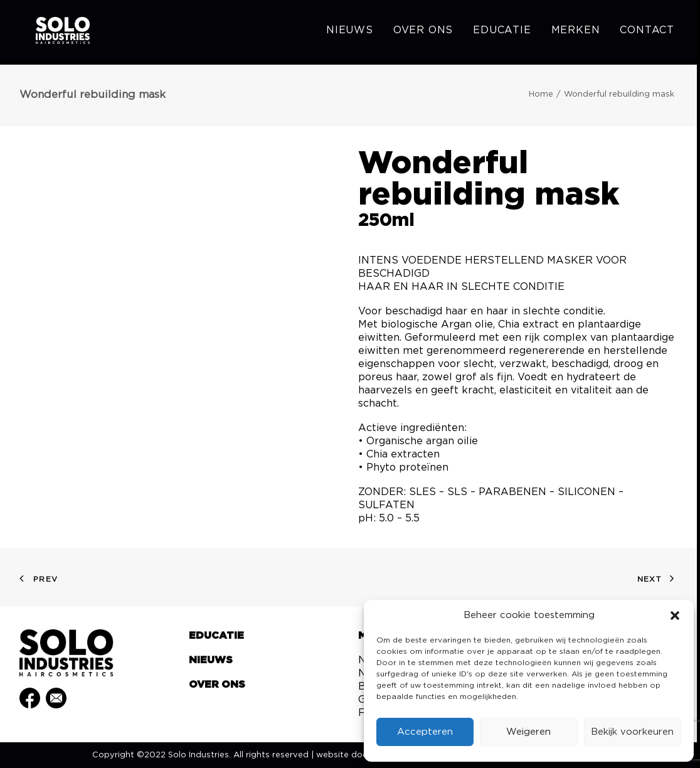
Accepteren (425, 732)
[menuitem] (354, 33)
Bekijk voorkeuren (632, 732)
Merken (576, 33)
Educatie (502, 33)
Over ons (423, 33)
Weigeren (528, 732)
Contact (647, 33)
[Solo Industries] (51, 33)
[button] (675, 616)
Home (541, 94)
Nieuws (350, 33)
